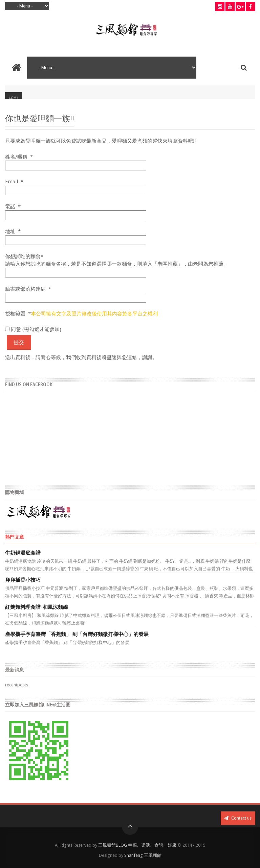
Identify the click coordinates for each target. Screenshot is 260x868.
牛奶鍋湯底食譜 (23, 553)
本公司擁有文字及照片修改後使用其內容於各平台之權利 (94, 314)
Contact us (238, 818)
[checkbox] (7, 329)
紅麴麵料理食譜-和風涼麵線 (37, 607)
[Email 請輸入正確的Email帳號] (76, 191)
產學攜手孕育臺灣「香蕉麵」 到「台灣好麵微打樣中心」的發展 (77, 634)
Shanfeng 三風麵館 (143, 855)
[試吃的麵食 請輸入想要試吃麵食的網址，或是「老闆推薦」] (76, 273)
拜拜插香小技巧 (23, 580)
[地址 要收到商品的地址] (76, 240)
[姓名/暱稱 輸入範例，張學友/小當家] (76, 166)
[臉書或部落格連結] (76, 298)
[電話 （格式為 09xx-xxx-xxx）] (76, 215)
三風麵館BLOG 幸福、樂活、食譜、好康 (137, 845)
